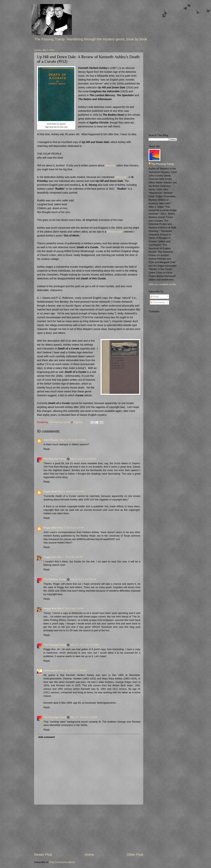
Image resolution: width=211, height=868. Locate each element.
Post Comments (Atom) (62, 862)
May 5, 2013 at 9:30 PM (72, 440)
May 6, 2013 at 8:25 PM (71, 491)
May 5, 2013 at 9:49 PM (83, 459)
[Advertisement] (89, 828)
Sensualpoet (51, 670)
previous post (115, 232)
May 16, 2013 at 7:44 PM (73, 670)
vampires (110, 166)
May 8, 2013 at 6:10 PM (70, 608)
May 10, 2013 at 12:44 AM (85, 645)
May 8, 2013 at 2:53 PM (83, 579)
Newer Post (43, 855)
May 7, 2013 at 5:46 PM (70, 557)
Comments (158, 302)
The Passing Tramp (55, 459)
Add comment (46, 737)
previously (121, 177)
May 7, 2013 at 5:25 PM (71, 528)
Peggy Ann (50, 557)
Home (89, 855)
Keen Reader (51, 440)
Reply (47, 449)
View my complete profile (162, 284)
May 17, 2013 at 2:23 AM (84, 717)
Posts (155, 297)
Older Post (135, 855)
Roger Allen (50, 491)
